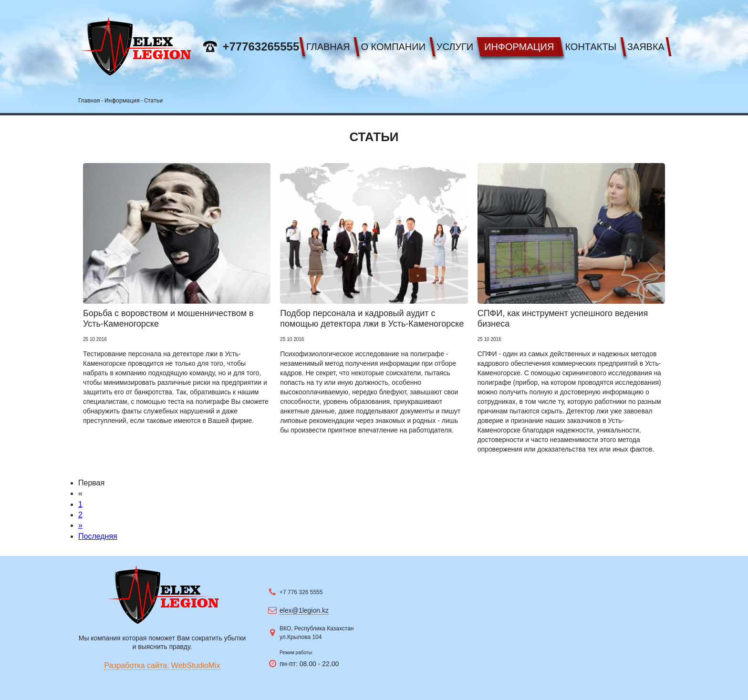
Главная (328, 47)
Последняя (98, 536)
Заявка (646, 47)
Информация (519, 47)
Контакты (591, 47)
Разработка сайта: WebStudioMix (162, 665)
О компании (393, 47)
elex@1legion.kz (304, 610)
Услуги (455, 47)
